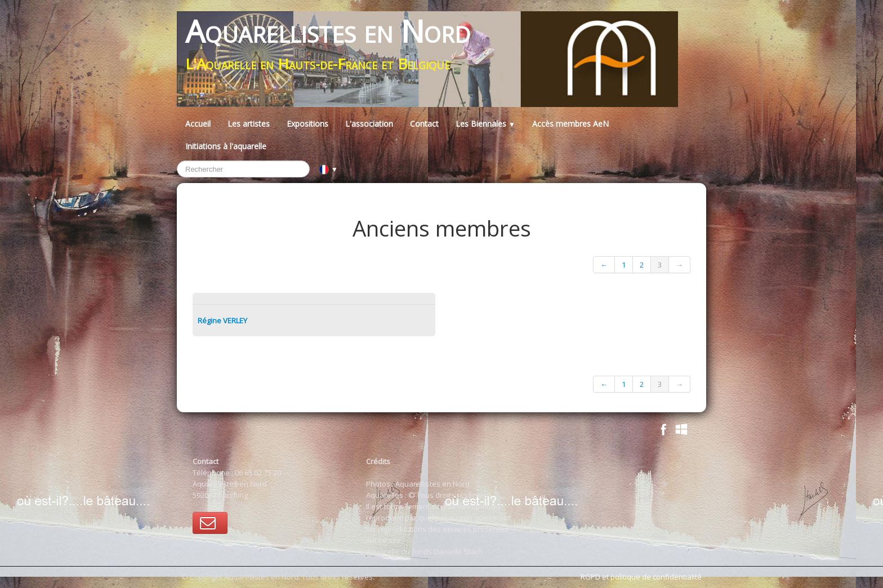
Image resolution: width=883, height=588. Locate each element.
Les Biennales (485, 124)
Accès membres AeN (570, 124)
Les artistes (249, 124)
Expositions (307, 124)
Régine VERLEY (222, 320)
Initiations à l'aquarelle (226, 146)
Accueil (198, 124)
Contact (424, 124)
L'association (369, 124)
